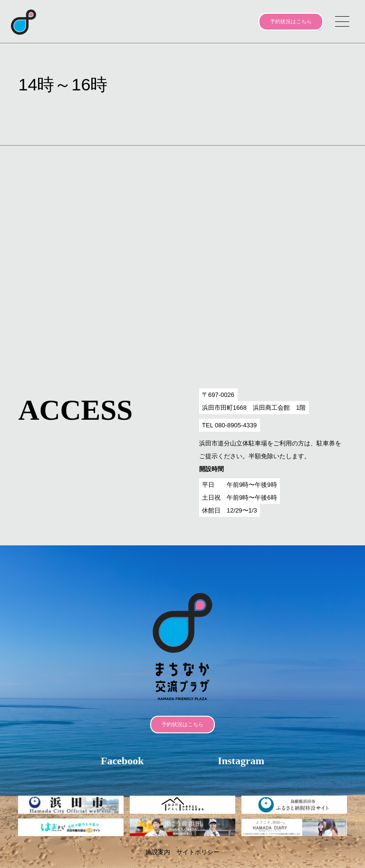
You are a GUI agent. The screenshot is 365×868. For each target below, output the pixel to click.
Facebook (122, 761)
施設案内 (158, 852)
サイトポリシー (198, 852)
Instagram (241, 761)
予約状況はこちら (291, 21)
